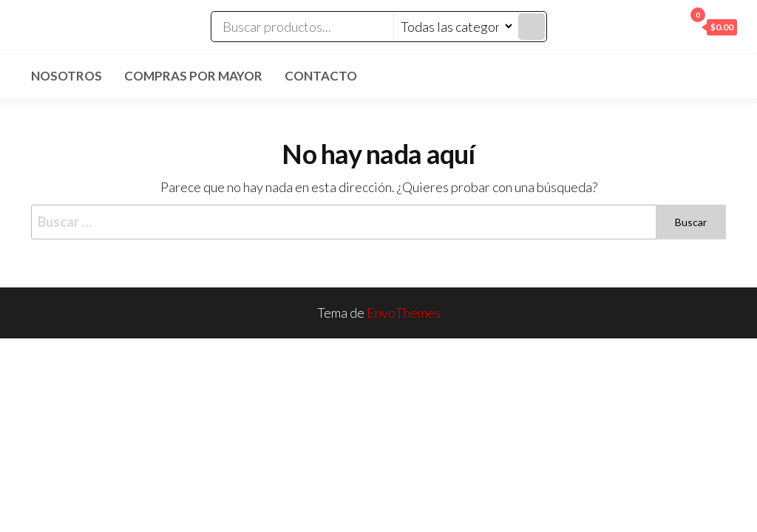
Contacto (321, 76)
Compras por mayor (193, 76)
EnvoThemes (404, 313)
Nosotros (67, 76)
